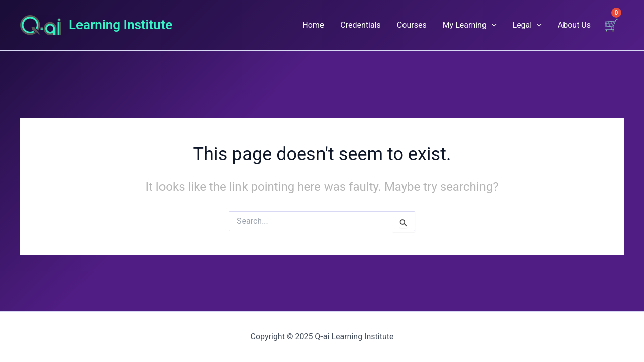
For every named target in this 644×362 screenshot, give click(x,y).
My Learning (470, 25)
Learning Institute (120, 25)
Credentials (360, 25)
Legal (527, 25)
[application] (492, 25)
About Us (574, 25)
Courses (412, 25)
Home (313, 25)
